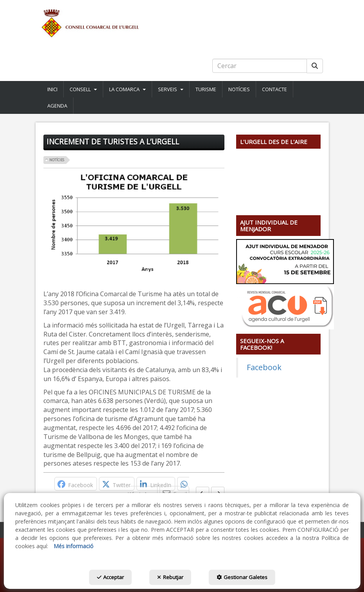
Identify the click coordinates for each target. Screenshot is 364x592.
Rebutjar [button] (170, 577)
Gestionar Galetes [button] (242, 577)
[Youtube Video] (279, 176)
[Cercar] (315, 66)
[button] (182, 23)
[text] (260, 66)
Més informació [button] (74, 546)
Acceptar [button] (110, 577)
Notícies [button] (57, 160)
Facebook (264, 367)
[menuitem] (53, 89)
